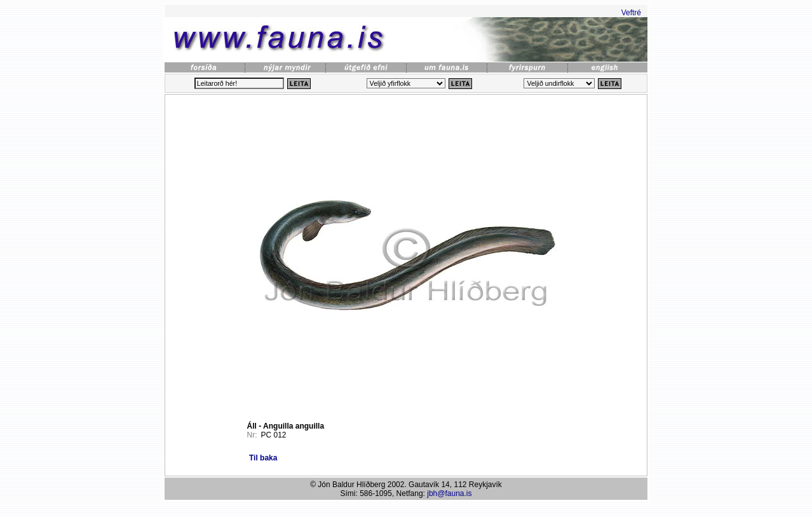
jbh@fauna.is (449, 493)
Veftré (631, 13)
